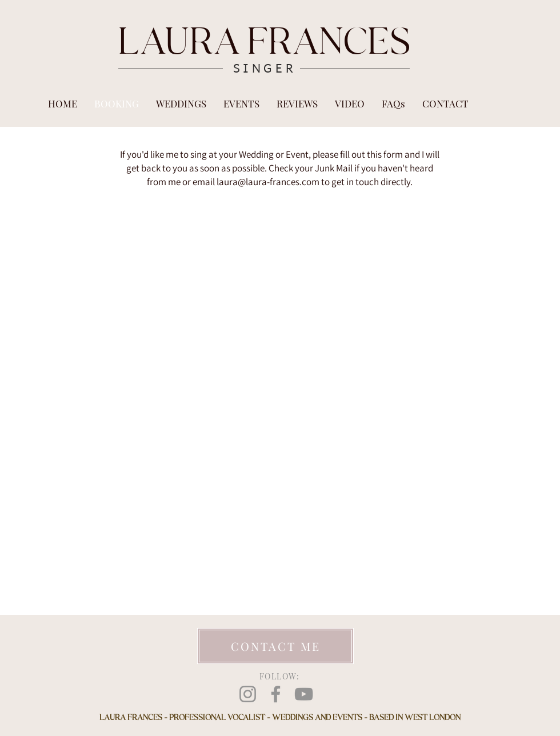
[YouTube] (304, 694)
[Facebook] (276, 694)
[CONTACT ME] (275, 646)
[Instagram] (248, 694)
